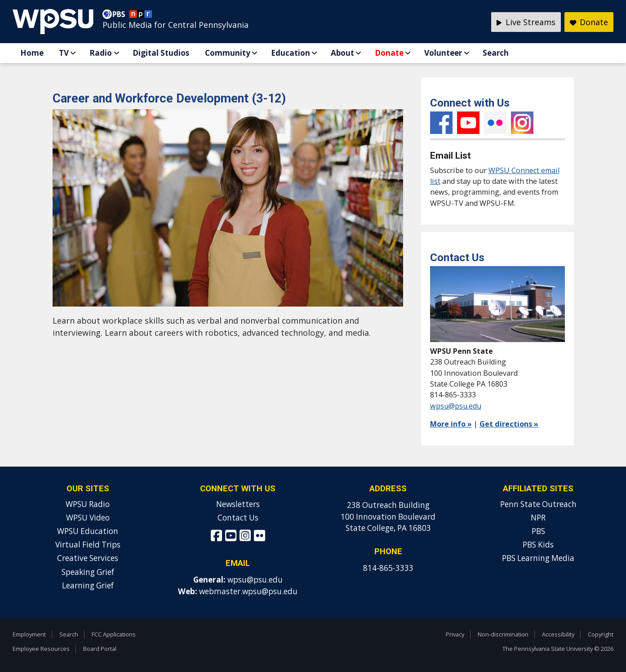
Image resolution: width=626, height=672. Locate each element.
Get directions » (509, 424)
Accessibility (558, 634)
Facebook (441, 123)
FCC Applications (114, 634)
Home (32, 53)
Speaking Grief (88, 572)
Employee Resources (41, 649)
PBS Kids (538, 545)
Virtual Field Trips (88, 545)
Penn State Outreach (538, 504)
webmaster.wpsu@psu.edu (248, 591)
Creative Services (88, 558)
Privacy (455, 634)
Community (228, 53)
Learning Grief (88, 585)
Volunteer (443, 53)
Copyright (601, 634)
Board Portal (100, 649)
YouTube (468, 123)
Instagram (522, 123)
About (342, 53)
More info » (451, 424)
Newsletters (238, 504)
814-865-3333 (388, 568)
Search (496, 53)
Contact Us (238, 518)
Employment (29, 634)
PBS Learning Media (538, 558)
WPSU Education (88, 531)
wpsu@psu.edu (456, 406)
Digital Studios (161, 53)
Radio (101, 53)
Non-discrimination (503, 634)
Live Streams (526, 22)
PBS (538, 531)
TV (64, 53)
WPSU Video (88, 518)
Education (291, 53)
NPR (538, 518)
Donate (389, 53)
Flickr (495, 123)
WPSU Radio (88, 504)
